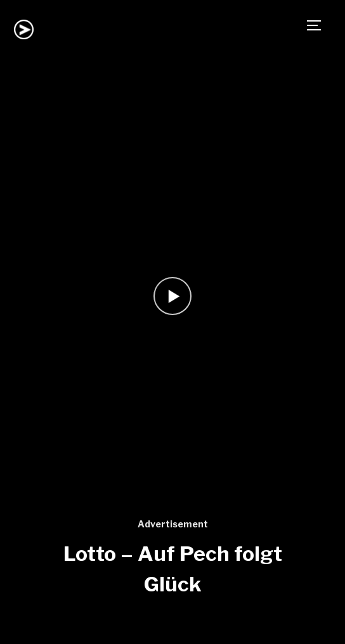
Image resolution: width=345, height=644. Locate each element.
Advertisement (173, 524)
